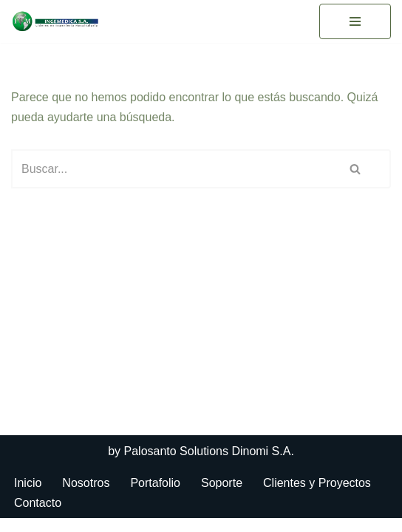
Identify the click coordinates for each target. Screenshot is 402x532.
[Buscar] (166, 169)
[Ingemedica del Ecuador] (55, 21)
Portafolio (155, 497)
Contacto (38, 516)
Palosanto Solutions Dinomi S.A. (209, 465)
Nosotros (86, 497)
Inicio (28, 497)
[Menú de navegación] (355, 21)
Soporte (222, 497)
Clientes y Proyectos (317, 497)
